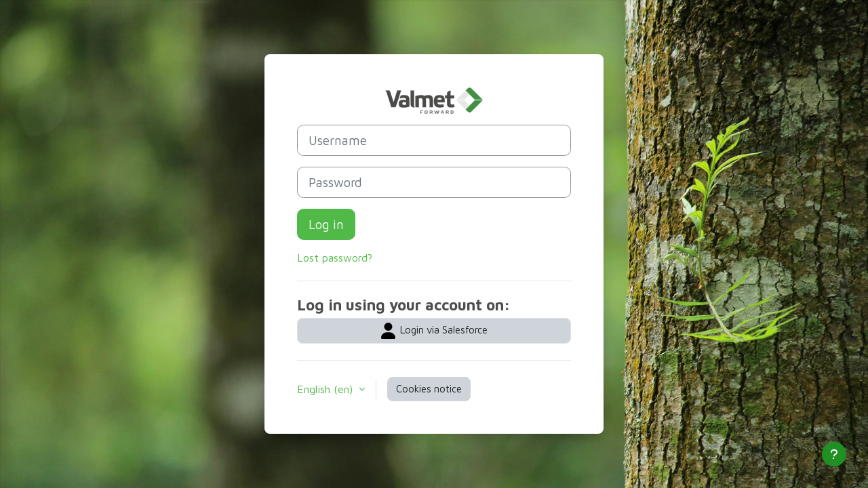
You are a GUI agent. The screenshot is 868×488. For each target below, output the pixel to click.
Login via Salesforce (434, 331)
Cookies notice (429, 389)
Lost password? (335, 258)
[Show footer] (834, 454)
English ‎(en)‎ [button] (327, 389)
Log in (326, 224)
